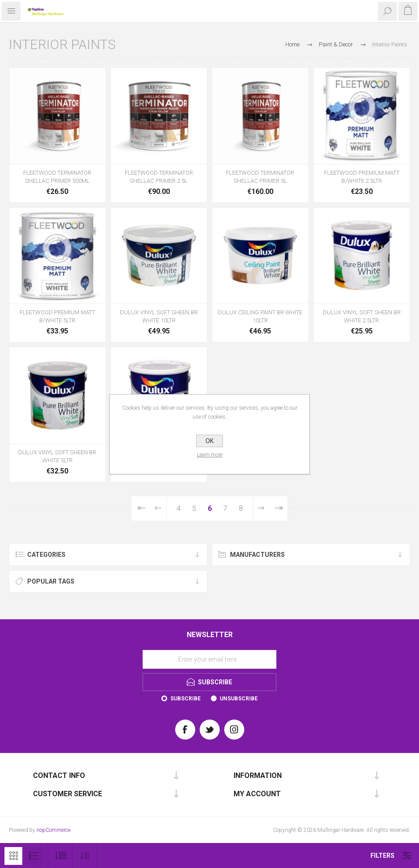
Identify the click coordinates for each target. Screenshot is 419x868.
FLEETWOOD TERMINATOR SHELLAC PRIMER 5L (260, 177)
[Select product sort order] (85, 856)
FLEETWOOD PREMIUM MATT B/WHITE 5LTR (57, 316)
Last (278, 508)
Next (261, 508)
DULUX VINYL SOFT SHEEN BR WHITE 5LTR (57, 456)
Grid (13, 856)
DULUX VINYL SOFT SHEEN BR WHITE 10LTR (159, 316)
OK (209, 441)
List (33, 856)
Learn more (210, 455)
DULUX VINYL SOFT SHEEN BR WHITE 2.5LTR (362, 316)
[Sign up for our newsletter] (209, 659)
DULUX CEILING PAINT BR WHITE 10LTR (260, 316)
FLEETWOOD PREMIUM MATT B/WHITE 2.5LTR (362, 177)
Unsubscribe (239, 699)
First (141, 508)
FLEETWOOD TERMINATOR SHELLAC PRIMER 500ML (57, 177)
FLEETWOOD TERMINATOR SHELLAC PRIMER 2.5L (159, 177)
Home (292, 44)
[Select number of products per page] (60, 856)
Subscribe (185, 699)
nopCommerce (53, 830)
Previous (158, 508)
